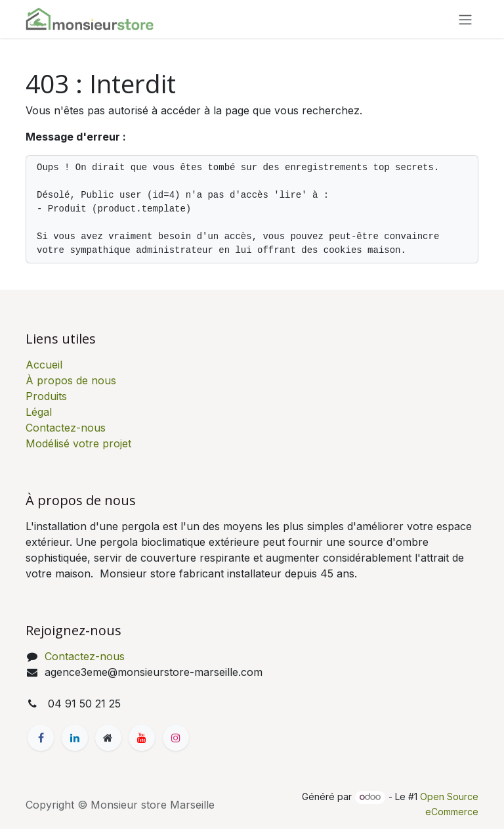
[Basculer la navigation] (465, 19)
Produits (46, 396)
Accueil (44, 365)
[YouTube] (142, 738)
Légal (39, 412)
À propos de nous (71, 380)
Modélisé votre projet (78, 443)
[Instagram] (176, 738)
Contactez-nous (66, 428)
